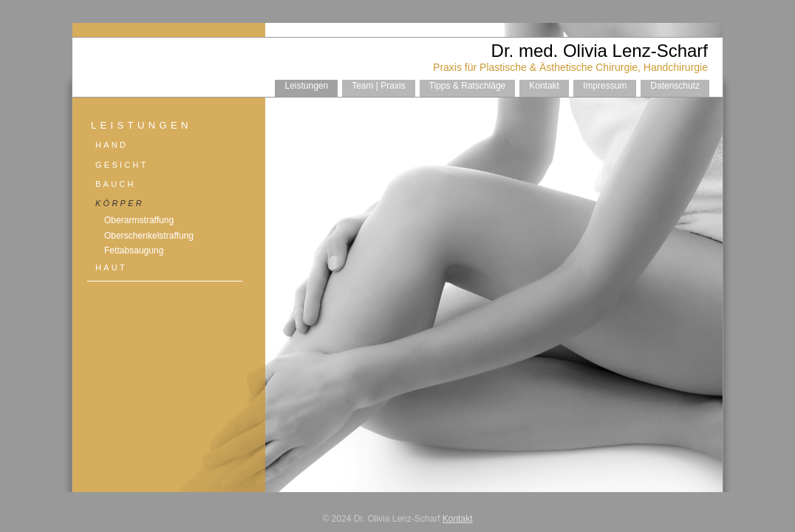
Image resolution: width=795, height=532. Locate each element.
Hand (112, 145)
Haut (111, 267)
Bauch (116, 184)
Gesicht (122, 165)
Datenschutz (675, 86)
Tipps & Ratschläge (468, 86)
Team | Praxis (378, 86)
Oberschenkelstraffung (149, 236)
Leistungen (306, 86)
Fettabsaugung (134, 250)
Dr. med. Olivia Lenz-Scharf (600, 51)
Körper (120, 203)
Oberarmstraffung (139, 220)
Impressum (605, 86)
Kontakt (544, 86)
